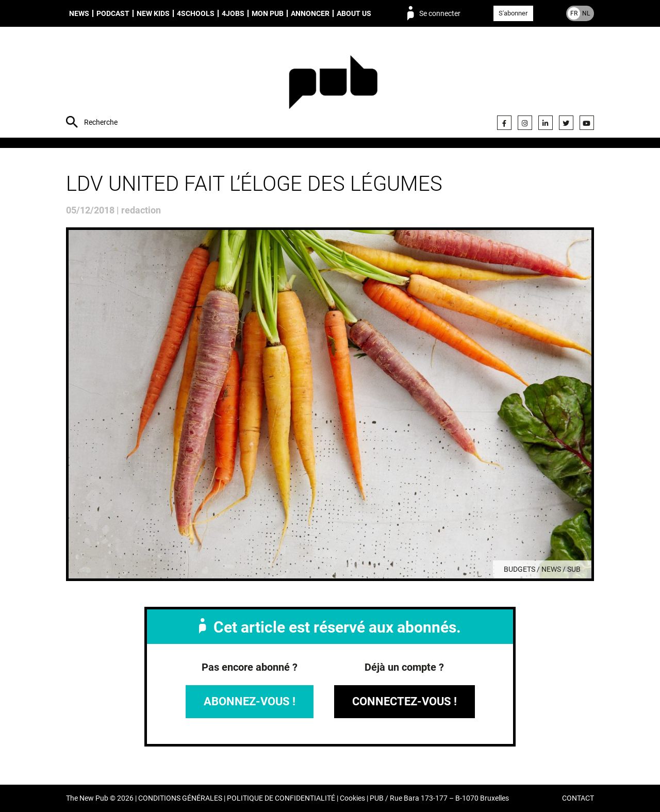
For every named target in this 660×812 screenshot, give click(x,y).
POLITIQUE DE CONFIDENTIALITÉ (281, 798)
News (79, 13)
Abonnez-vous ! (250, 701)
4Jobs (233, 13)
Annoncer (310, 13)
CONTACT (578, 798)
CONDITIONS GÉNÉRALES (180, 798)
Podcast (113, 13)
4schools (196, 13)
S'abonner (513, 13)
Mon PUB (268, 13)
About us (354, 13)
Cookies (352, 798)
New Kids (153, 13)
